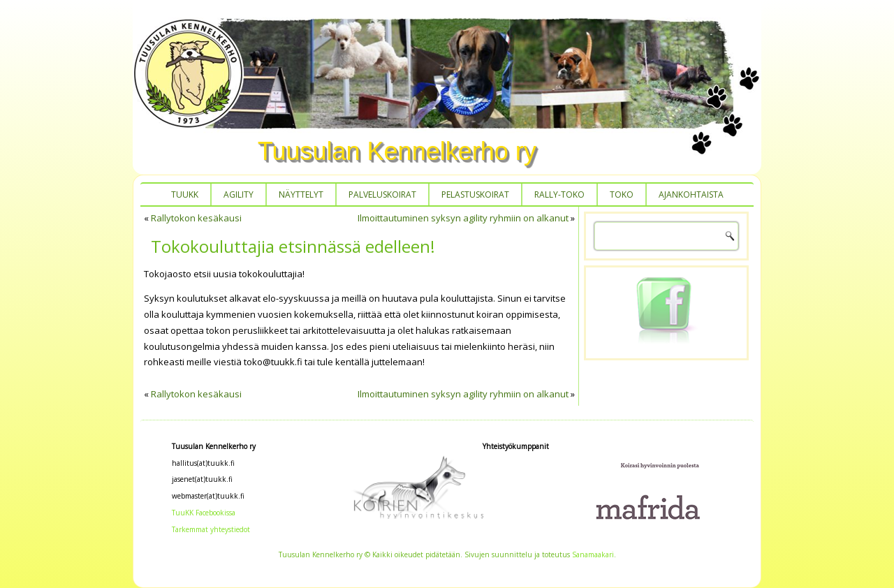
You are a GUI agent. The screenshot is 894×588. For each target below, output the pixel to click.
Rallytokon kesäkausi (196, 218)
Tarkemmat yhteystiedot (211, 529)
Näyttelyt (301, 194)
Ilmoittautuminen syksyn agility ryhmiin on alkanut (463, 218)
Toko (622, 194)
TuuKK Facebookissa (204, 513)
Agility (239, 194)
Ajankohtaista (691, 194)
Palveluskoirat (382, 194)
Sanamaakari (593, 554)
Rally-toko (559, 194)
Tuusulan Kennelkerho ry (397, 151)
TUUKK (185, 194)
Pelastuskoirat (475, 194)
